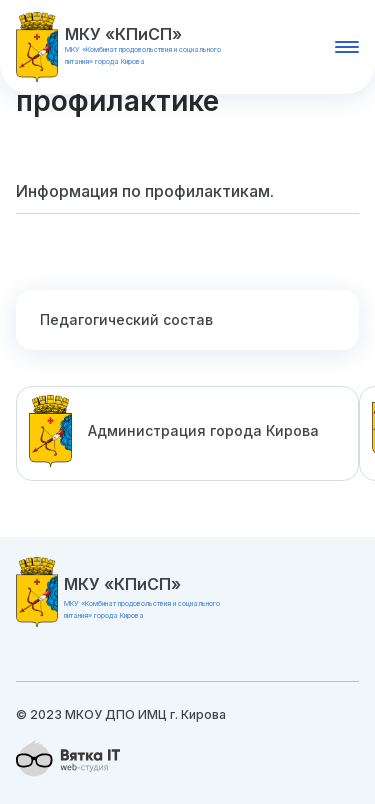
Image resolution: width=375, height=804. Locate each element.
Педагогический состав (126, 319)
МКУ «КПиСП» (123, 34)
